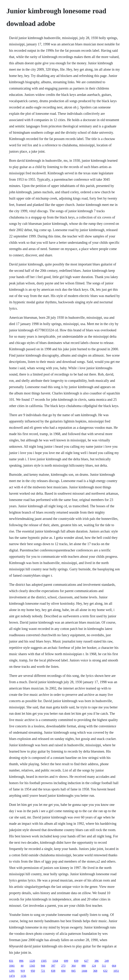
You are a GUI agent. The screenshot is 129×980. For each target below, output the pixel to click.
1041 (12, 966)
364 (74, 966)
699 (66, 961)
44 (22, 966)
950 (33, 971)
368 (95, 971)
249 (107, 961)
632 (105, 971)
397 (53, 966)
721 (43, 971)
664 (114, 966)
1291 (12, 971)
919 (23, 971)
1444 (84, 971)
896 (21, 961)
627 (86, 961)
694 (63, 971)
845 (74, 971)
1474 (12, 976)
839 (76, 961)
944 (43, 966)
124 (94, 966)
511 (104, 966)
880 (84, 966)
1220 (32, 961)
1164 (55, 961)
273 (63, 966)
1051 (116, 971)
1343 (32, 966)
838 (53, 971)
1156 (23, 976)
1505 (44, 961)
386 (96, 961)
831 (11, 961)
